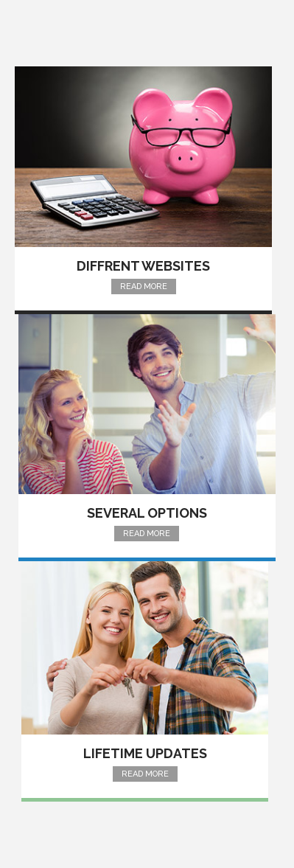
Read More (144, 287)
